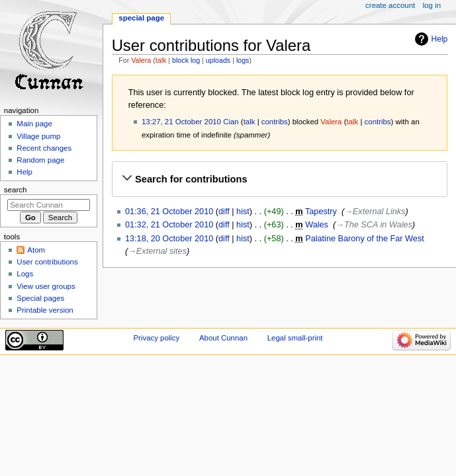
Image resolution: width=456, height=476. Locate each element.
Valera (141, 60)
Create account (390, 5)
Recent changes (44, 148)
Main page (34, 124)
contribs (275, 122)
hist (243, 212)
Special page (141, 18)
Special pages (40, 298)
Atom (36, 250)
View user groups (46, 286)
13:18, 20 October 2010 (169, 239)
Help (440, 39)
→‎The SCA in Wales (374, 225)
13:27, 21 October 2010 (181, 122)
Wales (317, 225)
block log (186, 60)
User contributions (47, 262)
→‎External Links (375, 212)
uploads (218, 60)
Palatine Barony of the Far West (365, 239)
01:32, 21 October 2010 (169, 225)
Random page (40, 160)
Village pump (38, 136)
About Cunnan (223, 338)
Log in (432, 5)
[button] (279, 179)
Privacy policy (156, 338)
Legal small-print (295, 338)
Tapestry (321, 212)
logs (243, 60)
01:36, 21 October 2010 (169, 212)
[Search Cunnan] (49, 205)
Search (16, 190)
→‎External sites (157, 251)
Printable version (45, 310)
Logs (25, 274)
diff (224, 212)
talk (161, 60)
